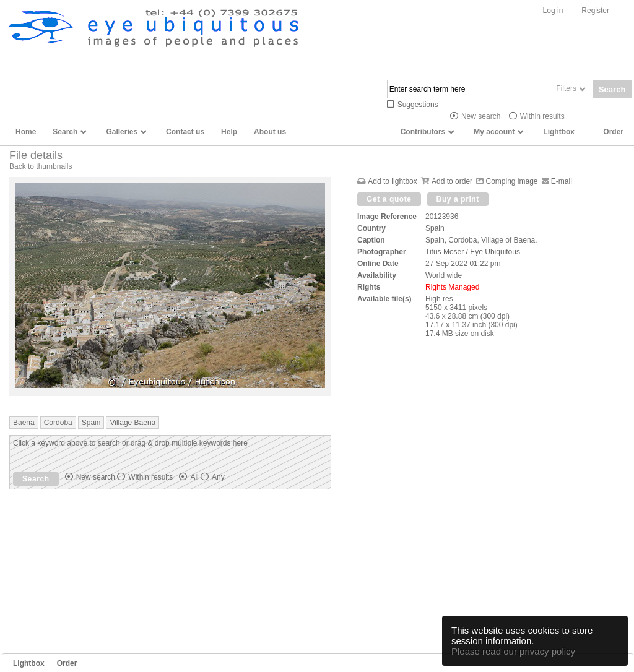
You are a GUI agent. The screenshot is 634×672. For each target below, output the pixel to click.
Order (613, 132)
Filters (566, 88)
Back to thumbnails (41, 166)
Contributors (423, 132)
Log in (553, 11)
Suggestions (418, 105)
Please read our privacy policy (513, 651)
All (207, 477)
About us (270, 132)
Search (612, 89)
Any (218, 477)
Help (229, 132)
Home (26, 132)
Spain (435, 228)
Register (595, 11)
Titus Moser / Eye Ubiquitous (473, 252)
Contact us (185, 132)
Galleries (122, 132)
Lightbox (559, 132)
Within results (542, 116)
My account (494, 132)
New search (481, 116)
